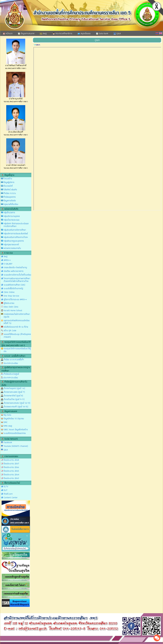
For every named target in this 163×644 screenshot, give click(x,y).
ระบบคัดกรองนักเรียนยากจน (15, 433)
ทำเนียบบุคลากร (10, 197)
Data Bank (102, 33)
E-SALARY (8, 264)
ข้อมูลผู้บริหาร (9, 182)
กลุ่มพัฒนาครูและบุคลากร (14, 241)
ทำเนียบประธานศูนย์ (11, 374)
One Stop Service (11, 296)
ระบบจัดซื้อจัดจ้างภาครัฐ (13, 288)
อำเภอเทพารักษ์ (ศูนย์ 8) (13, 396)
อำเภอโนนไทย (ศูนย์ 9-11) (14, 399)
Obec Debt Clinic (11, 307)
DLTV (6, 486)
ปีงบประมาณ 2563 (11, 478)
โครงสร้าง (8, 179)
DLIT (6, 490)
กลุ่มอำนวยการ (9, 212)
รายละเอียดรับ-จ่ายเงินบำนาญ (15, 267)
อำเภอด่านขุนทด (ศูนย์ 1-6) (14, 388)
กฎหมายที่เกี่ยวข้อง (11, 204)
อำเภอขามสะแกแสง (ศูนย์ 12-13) (17, 403)
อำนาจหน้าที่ (8, 186)
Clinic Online (9, 292)
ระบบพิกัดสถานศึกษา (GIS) (14, 285)
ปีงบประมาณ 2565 (11, 471)
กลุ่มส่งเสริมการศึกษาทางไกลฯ (16, 237)
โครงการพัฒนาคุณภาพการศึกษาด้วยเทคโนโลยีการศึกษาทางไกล (17, 280)
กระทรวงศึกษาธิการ (62, 33)
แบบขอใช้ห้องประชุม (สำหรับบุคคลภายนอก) (17, 335)
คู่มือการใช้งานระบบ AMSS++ (15, 299)
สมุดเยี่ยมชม (84, 33)
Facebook (8, 442)
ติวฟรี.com (8, 494)
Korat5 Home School (13, 310)
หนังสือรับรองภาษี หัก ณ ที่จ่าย (16, 327)
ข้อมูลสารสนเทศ (26, 33)
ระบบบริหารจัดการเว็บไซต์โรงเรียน (17, 275)
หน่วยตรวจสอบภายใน (12, 248)
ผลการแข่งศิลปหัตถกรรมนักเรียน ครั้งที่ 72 (17, 322)
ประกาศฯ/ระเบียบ (11, 363)
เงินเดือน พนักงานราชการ (14, 271)
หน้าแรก (8, 33)
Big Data (7, 415)
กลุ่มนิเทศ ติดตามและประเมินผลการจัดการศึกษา (16, 225)
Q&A (117, 33)
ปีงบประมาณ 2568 (11, 460)
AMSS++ (7, 260)
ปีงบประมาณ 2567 (11, 464)
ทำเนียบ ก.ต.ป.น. (10, 193)
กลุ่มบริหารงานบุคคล (12, 216)
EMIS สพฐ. (8, 426)
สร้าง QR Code (10, 330)
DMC (6, 422)
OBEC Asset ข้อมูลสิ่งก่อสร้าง (16, 429)
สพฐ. (44, 33)
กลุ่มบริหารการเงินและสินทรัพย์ (16, 233)
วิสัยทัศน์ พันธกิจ (10, 190)
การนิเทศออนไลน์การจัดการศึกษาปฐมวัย (17, 315)
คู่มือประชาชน (9, 303)
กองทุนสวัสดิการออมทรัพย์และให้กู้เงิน (17, 350)
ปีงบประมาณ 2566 (11, 467)
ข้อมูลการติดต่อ (10, 201)
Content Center (11, 497)
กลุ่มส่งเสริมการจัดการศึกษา (15, 230)
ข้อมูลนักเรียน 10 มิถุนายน (14, 419)
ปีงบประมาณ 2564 (11, 475)
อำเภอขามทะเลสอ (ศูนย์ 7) (14, 392)
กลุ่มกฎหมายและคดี (11, 244)
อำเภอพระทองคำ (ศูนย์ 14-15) (16, 407)
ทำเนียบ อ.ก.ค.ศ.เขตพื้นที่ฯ (14, 360)
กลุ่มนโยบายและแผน (12, 220)
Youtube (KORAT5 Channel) (16, 446)
